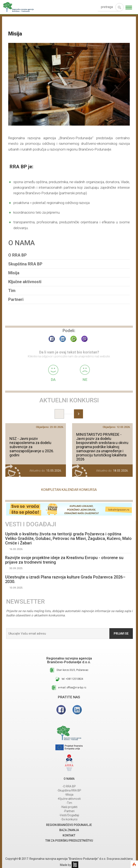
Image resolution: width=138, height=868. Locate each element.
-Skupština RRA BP (69, 790)
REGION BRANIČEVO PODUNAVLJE (69, 825)
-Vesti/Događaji (69, 815)
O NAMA (69, 779)
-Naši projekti (69, 807)
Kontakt (69, 835)
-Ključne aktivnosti (69, 799)
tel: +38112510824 (72, 679)
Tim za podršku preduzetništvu (69, 841)
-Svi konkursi (69, 819)
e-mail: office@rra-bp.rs (72, 687)
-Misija (69, 795)
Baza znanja (69, 830)
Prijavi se (121, 634)
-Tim (69, 803)
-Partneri (69, 811)
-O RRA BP (69, 786)
